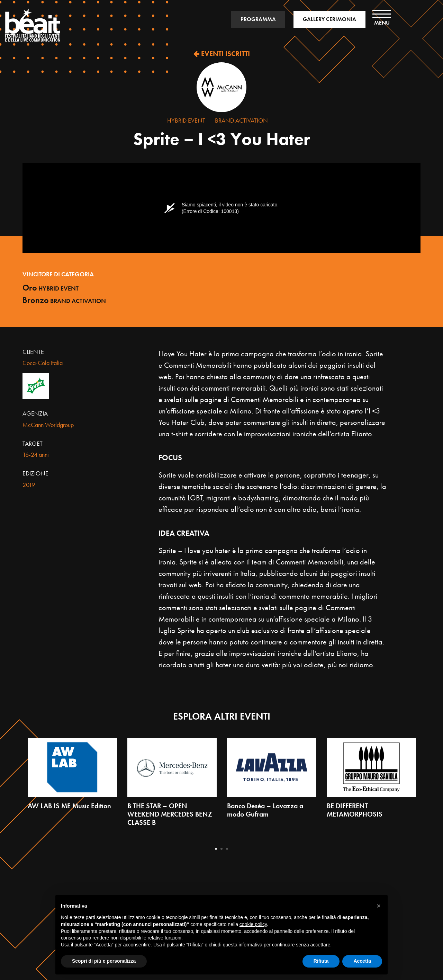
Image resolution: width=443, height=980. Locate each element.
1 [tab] (216, 849)
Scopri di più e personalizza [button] (104, 961)
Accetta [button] (362, 961)
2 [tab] (221, 849)
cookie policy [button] (253, 924)
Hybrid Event (186, 120)
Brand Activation (241, 120)
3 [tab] (227, 849)
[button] (379, 906)
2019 (29, 485)
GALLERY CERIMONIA (329, 19)
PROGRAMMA (258, 19)
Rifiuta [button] (321, 961)
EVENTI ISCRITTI (222, 54)
